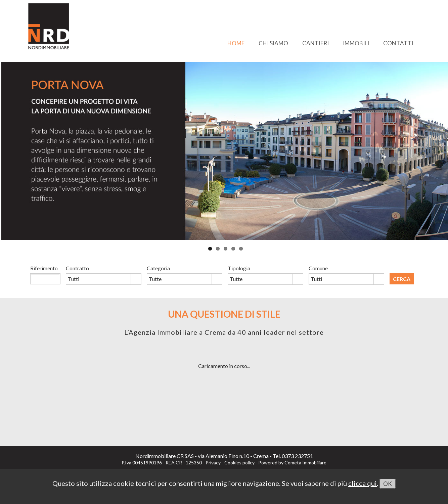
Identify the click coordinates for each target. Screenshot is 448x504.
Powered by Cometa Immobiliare (292, 463)
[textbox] (45, 279)
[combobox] (99, 279)
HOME (236, 43)
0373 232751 (297, 456)
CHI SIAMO (273, 43)
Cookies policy (239, 463)
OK (388, 484)
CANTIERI (316, 43)
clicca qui (363, 483)
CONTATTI (398, 43)
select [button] (136, 280)
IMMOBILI (356, 43)
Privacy (213, 463)
